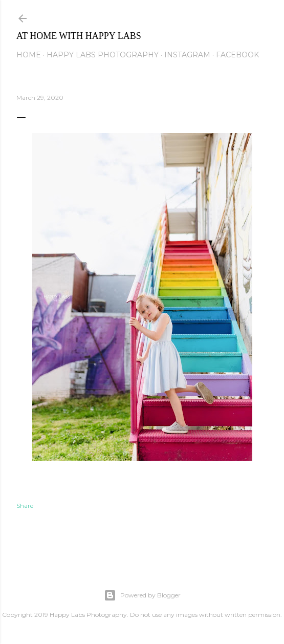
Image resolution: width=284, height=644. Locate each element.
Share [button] (25, 506)
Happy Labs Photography (103, 55)
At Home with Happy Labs (79, 36)
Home (29, 55)
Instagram (187, 55)
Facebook (237, 55)
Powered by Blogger (142, 595)
